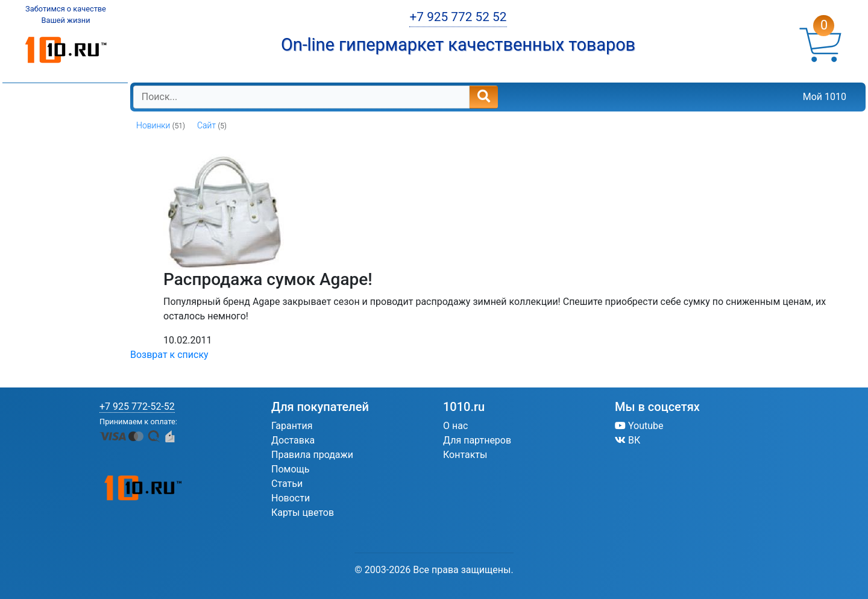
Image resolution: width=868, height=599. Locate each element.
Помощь (290, 469)
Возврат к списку (169, 355)
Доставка (293, 440)
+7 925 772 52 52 (458, 17)
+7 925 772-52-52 (137, 406)
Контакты (465, 455)
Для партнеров (477, 440)
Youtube (639, 426)
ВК (627, 440)
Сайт (206, 125)
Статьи (287, 484)
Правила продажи (312, 455)
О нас (455, 426)
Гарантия (292, 426)
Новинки (153, 125)
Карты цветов (303, 513)
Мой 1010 (825, 97)
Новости (291, 498)
